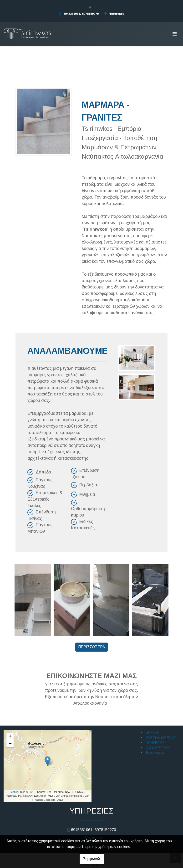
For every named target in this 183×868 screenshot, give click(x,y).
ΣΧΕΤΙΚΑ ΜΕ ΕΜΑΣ (161, 738)
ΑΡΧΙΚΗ (152, 733)
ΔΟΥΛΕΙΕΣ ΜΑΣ (158, 748)
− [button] (10, 744)
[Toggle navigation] (175, 34)
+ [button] (10, 737)
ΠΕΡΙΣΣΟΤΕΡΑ (92, 647)
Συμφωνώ (92, 859)
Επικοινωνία (155, 753)
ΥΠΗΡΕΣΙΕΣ (155, 743)
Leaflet (14, 792)
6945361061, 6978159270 (81, 14)
